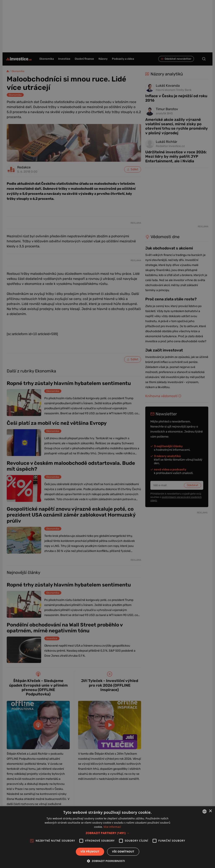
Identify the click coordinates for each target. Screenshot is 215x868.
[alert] (107, 434)
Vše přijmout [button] (90, 852)
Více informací (112, 827)
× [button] (210, 811)
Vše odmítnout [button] (123, 852)
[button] (107, 833)
